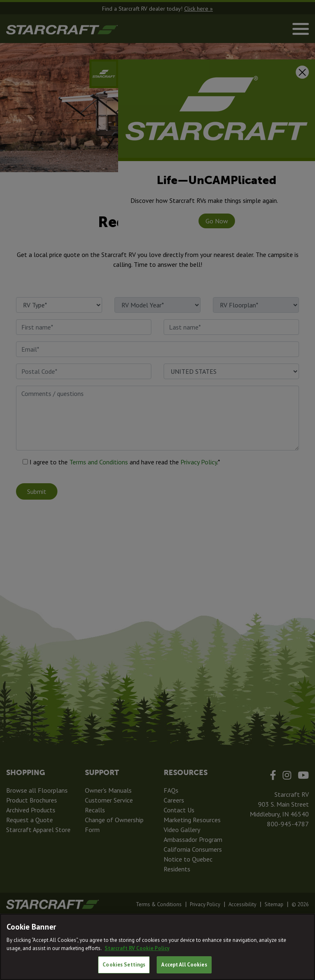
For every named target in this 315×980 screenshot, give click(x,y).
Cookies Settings (124, 965)
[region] (157, 947)
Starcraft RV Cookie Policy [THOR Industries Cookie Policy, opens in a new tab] (137, 948)
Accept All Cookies (184, 965)
